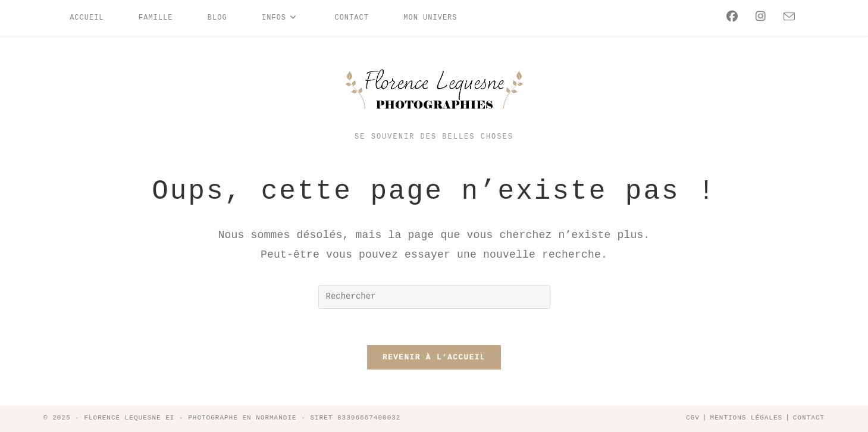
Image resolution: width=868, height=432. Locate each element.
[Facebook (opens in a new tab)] (729, 17)
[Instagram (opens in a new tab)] (758, 17)
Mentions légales (747, 418)
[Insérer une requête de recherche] (434, 297)
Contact (809, 418)
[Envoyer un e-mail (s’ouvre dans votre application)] (786, 18)
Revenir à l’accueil (434, 357)
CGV (693, 418)
